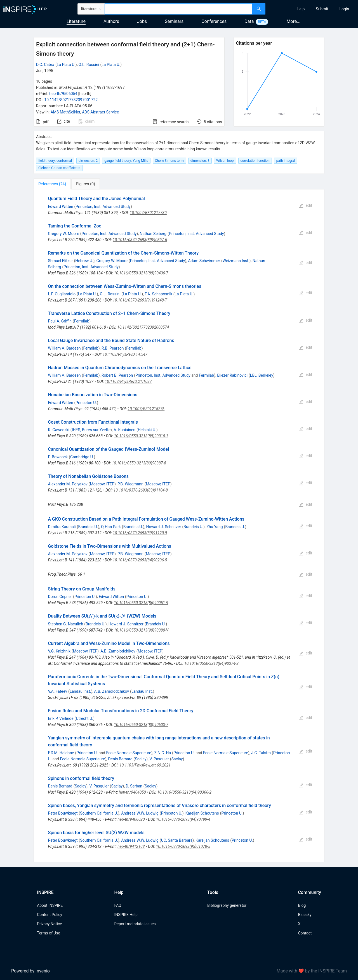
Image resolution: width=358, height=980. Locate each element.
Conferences (214, 21)
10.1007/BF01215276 (146, 409)
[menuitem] (301, 9)
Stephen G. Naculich (65, 624)
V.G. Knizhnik (59, 651)
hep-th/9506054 (63, 94)
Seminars (174, 21)
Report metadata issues (135, 924)
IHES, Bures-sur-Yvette (91, 430)
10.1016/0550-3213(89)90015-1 (141, 436)
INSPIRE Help (126, 915)
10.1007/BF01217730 (148, 213)
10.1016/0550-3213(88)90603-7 (141, 725)
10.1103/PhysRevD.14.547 (125, 354)
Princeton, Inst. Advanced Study (103, 207)
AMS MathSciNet (65, 112)
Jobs (142, 21)
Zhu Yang (215, 527)
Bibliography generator (227, 905)
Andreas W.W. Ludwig (140, 813)
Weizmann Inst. (236, 261)
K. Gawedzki (58, 430)
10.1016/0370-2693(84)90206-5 (140, 560)
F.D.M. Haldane (61, 753)
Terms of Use (49, 933)
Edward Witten (60, 207)
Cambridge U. (82, 457)
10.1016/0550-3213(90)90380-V (141, 630)
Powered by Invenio (30, 971)
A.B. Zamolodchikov (118, 651)
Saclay (141, 759)
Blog (302, 905)
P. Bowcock (58, 457)
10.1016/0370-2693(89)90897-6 (140, 240)
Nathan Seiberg (153, 234)
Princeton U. (86, 403)
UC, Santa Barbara (177, 840)
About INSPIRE (50, 905)
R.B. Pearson (113, 348)
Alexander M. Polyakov (68, 484)
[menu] (312, 9)
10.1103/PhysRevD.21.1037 (128, 381)
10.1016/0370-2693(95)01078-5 (183, 846)
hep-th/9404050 (132, 792)
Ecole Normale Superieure (129, 753)
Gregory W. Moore (63, 234)
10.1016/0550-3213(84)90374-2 (211, 663)
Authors (111, 21)
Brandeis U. (88, 527)
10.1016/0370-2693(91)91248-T (140, 300)
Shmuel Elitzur (60, 261)
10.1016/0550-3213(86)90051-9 (141, 603)
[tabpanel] (179, 526)
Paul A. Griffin (60, 321)
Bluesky (305, 915)
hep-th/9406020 (131, 819)
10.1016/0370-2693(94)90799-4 (183, 819)
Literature (76, 21)
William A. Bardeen (64, 348)
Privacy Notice (49, 924)
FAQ (118, 905)
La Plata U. (66, 65)
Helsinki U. (147, 430)
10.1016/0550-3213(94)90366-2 (184, 792)
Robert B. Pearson (117, 375)
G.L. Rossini (89, 65)
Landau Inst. (80, 691)
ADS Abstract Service (100, 112)
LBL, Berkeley (262, 375)
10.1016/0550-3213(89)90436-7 (141, 273)
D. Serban (134, 786)
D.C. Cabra (45, 65)
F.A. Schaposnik (158, 294)
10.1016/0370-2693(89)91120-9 (140, 533)
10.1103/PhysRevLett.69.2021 (145, 765)
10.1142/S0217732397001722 (71, 100)
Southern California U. (99, 813)
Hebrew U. (84, 261)
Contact (305, 933)
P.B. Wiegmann (130, 484)
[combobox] (179, 9)
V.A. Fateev (57, 691)
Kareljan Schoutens (202, 813)
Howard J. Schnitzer (163, 527)
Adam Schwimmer (204, 261)
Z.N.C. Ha (163, 753)
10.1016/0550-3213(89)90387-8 (139, 463)
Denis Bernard (120, 759)
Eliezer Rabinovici (232, 375)
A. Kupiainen (124, 430)
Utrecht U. (84, 718)
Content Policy (50, 915)
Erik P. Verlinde (61, 718)
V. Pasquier (159, 759)
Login (344, 9)
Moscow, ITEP (102, 484)
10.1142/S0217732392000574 (143, 327)
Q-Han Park (111, 527)
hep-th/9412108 (131, 846)
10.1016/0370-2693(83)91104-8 (141, 490)
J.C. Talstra (261, 753)
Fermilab (82, 321)
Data (249, 21)
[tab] (52, 184)
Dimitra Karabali (62, 527)
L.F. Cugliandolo (62, 294)
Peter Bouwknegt (63, 813)
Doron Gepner (60, 597)
